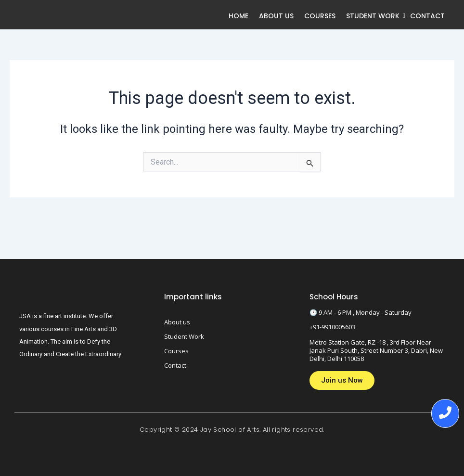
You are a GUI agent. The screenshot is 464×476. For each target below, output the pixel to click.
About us (276, 16)
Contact (427, 16)
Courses (320, 16)
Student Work (374, 16)
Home (238, 16)
